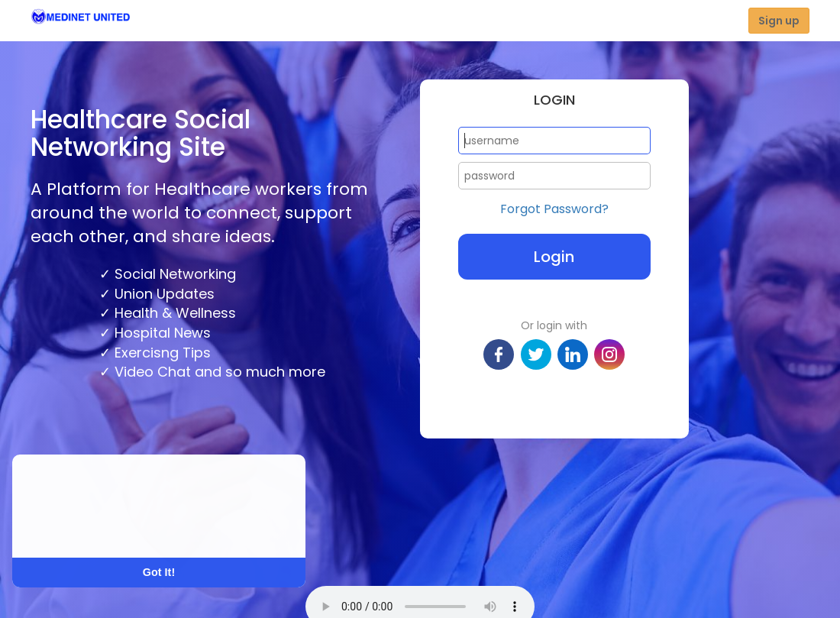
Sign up (779, 21)
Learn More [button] (70, 527)
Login (554, 257)
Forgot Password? (554, 209)
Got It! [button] (159, 572)
